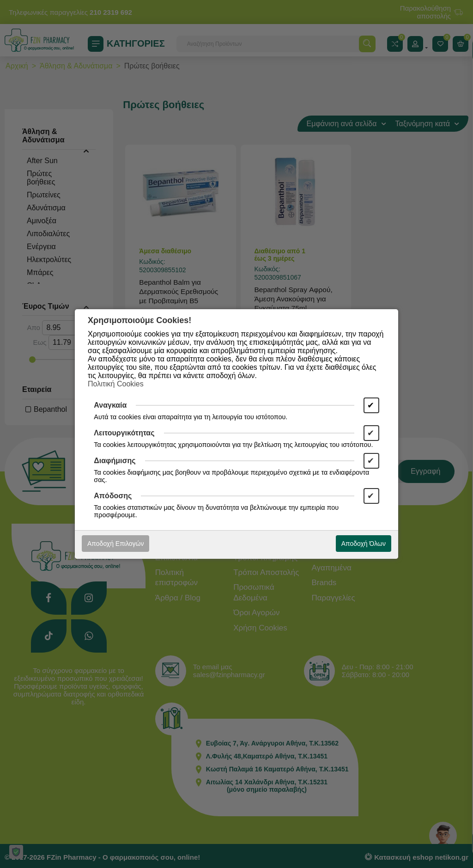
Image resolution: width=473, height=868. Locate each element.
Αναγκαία (110, 405)
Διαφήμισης (115, 461)
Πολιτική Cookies (116, 384)
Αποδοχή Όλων (364, 544)
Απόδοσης (113, 496)
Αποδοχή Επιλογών (115, 544)
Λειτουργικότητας (124, 433)
